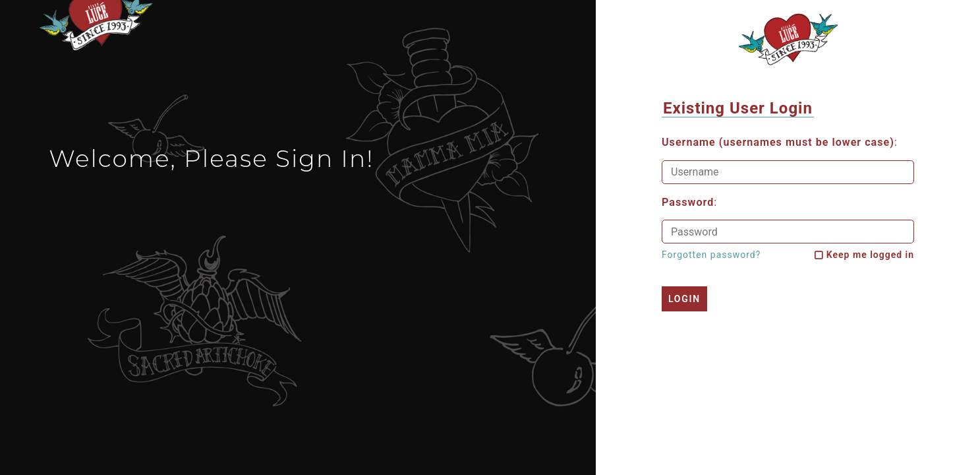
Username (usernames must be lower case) (778, 142)
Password (688, 203)
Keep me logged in (870, 255)
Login (684, 299)
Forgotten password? (711, 255)
